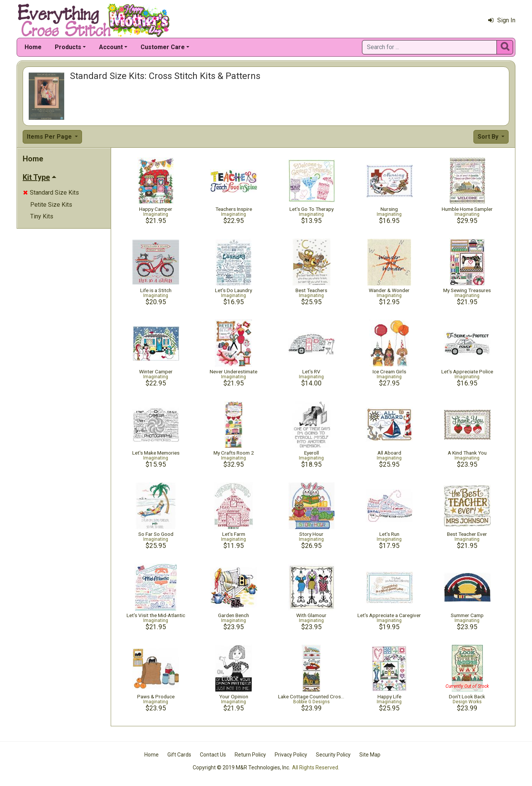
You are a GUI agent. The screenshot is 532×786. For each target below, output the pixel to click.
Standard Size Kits (51, 193)
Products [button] (68, 47)
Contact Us (213, 755)
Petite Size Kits (51, 205)
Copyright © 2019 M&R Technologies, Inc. (241, 767)
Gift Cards (179, 755)
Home (33, 47)
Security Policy (333, 755)
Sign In (502, 20)
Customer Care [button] (163, 47)
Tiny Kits (42, 216)
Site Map (370, 755)
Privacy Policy (291, 755)
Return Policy (250, 755)
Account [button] (111, 47)
